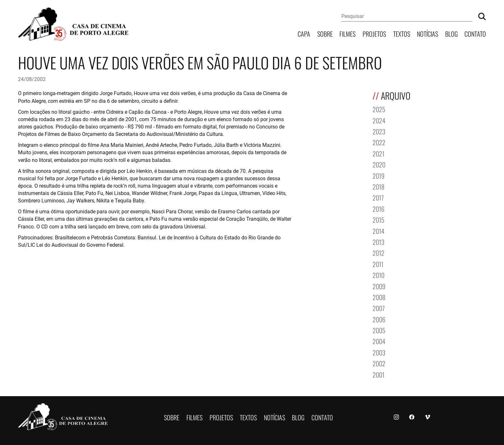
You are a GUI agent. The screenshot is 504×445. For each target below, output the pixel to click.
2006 (379, 319)
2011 (378, 264)
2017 (378, 197)
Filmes (347, 33)
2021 (378, 153)
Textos (402, 33)
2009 (379, 286)
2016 (378, 208)
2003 (379, 352)
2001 (378, 374)
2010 (378, 275)
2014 (378, 231)
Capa (304, 33)
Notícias (428, 33)
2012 (378, 252)
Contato (475, 33)
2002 (379, 363)
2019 (378, 175)
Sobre (325, 33)
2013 (378, 241)
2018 (378, 186)
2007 (379, 308)
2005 (379, 330)
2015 (378, 219)
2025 (379, 109)
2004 (379, 341)
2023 (379, 131)
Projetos (374, 33)
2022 (379, 142)
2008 (379, 297)
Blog (451, 33)
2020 (379, 164)
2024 (379, 120)
